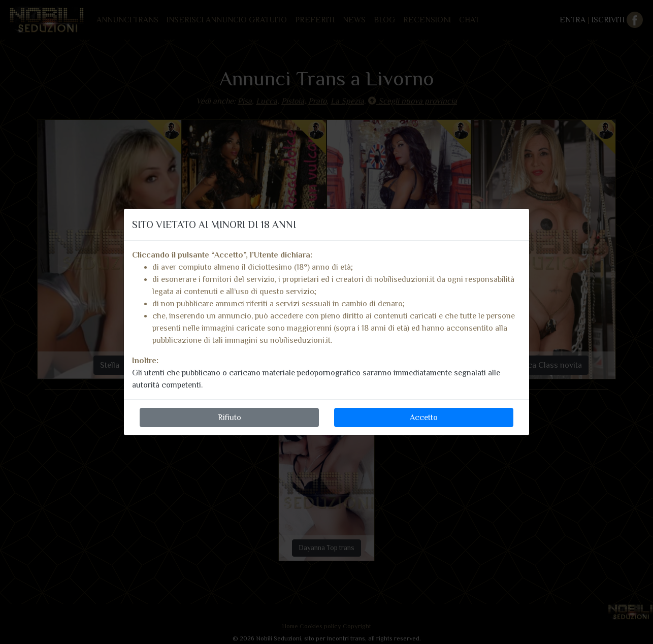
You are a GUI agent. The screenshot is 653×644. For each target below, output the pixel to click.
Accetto (424, 417)
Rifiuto (230, 417)
